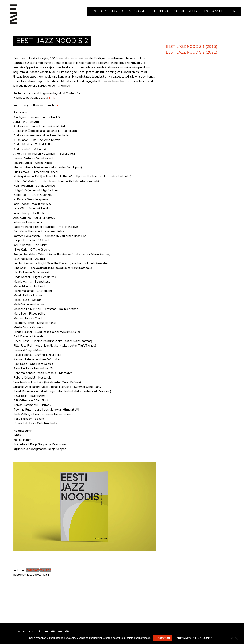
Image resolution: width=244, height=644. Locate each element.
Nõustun (163, 638)
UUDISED (117, 11)
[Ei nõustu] (236, 638)
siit (58, 105)
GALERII (179, 11)
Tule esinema (159, 11)
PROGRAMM (136, 11)
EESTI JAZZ (98, 11)
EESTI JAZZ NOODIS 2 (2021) (192, 52)
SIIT (52, 98)
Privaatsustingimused (194, 638)
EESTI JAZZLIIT (213, 11)
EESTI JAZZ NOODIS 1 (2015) (192, 47)
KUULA (193, 11)
